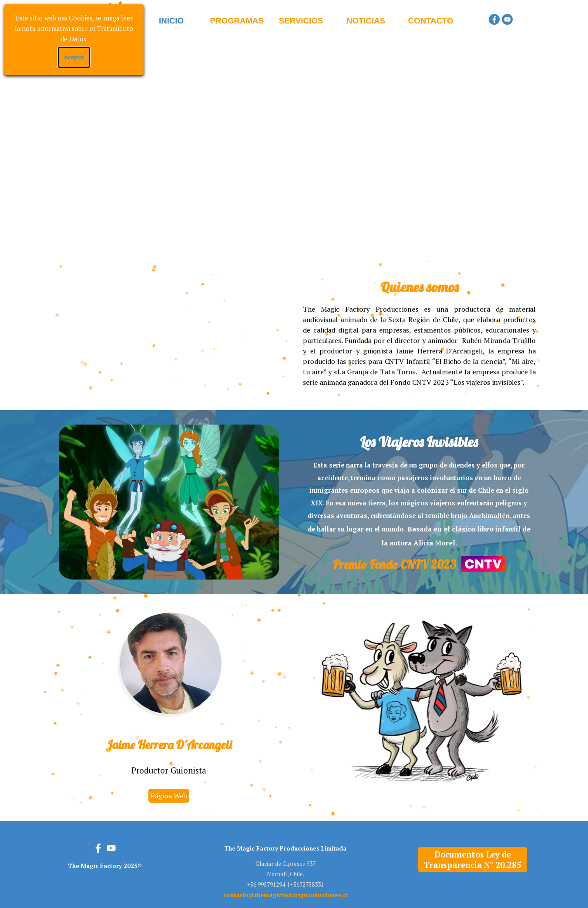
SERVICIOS (301, 21)
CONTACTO (431, 21)
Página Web (169, 796)
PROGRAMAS (237, 21)
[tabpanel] (419, 332)
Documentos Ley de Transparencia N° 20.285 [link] (473, 860)
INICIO (171, 21)
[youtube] (507, 19)
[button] (286, 895)
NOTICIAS (366, 21)
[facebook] (494, 19)
